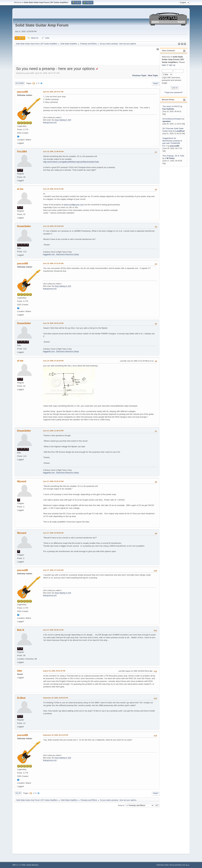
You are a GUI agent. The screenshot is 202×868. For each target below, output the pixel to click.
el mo (20, 189)
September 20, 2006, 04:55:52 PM (55, 698)
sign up (172, 65)
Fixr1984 (22, 152)
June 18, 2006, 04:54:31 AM (53, 189)
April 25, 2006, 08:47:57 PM (53, 92)
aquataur (167, 121)
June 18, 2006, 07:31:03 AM (53, 263)
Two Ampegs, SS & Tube (173, 156)
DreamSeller (24, 226)
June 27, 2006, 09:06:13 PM (53, 630)
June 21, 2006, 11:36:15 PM (53, 431)
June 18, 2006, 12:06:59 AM (53, 152)
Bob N (21, 630)
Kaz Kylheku (168, 109)
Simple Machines (32, 865)
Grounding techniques (172, 119)
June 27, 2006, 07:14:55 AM (53, 570)
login (164, 65)
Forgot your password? (174, 92)
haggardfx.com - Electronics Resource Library (61, 254)
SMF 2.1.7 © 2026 (19, 865)
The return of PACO (171, 106)
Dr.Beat (21, 698)
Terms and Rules (176, 865)
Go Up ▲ (186, 865)
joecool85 (175, 146)
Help (167, 865)
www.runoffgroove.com (74, 205)
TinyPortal (160, 865)
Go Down (20, 83)
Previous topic (139, 75)
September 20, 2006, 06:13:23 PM (55, 735)
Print (156, 84)
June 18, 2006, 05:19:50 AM (53, 226)
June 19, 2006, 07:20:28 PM (53, 361)
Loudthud (180, 131)
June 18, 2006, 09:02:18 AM (53, 323)
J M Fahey (170, 158)
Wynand (22, 481)
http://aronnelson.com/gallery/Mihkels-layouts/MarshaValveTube (71, 162)
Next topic (153, 75)
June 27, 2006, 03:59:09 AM (53, 533)
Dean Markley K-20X (63, 120)
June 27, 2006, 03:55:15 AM (53, 481)
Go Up (18, 793)
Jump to (121, 805)
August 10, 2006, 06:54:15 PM (54, 671)
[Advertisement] (172, 212)
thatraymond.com (50, 123)
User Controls (168, 51)
